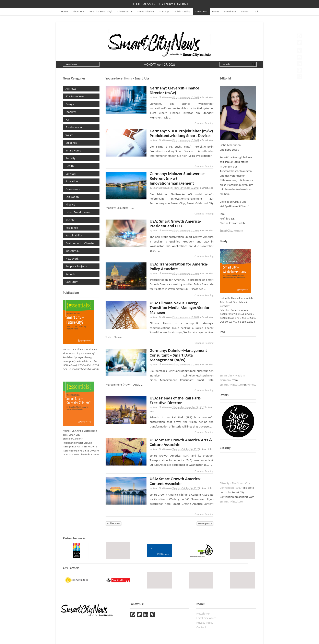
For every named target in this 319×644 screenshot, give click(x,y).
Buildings (71, 143)
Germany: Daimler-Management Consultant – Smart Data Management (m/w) (178, 355)
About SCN (79, 11)
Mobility (71, 112)
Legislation (72, 197)
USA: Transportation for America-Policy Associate (179, 266)
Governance (73, 189)
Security (70, 158)
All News (71, 89)
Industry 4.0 (73, 251)
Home (64, 11)
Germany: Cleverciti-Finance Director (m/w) (174, 90)
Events (216, 11)
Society (70, 220)
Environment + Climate (80, 243)
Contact (245, 11)
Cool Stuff (72, 282)
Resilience (72, 228)
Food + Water (74, 127)
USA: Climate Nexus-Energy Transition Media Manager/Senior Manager (179, 308)
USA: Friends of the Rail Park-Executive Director (175, 400)
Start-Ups (164, 11)
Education (72, 181)
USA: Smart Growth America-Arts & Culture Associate (181, 442)
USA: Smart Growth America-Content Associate (175, 481)
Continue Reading (204, 123)
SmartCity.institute (231, 385)
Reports (70, 274)
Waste (69, 135)
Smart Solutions (146, 11)
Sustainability (74, 235)
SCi (256, 11)
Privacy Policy (205, 623)
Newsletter (230, 11)
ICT (67, 120)
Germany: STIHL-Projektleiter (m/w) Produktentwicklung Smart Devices (181, 133)
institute (231, 231)
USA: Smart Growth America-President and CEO (175, 224)
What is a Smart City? (101, 11)
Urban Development (78, 212)
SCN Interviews (75, 96)
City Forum (123, 11)
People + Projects (76, 266)
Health (70, 166)
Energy (70, 104)
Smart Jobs (201, 11)
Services (71, 174)
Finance (70, 205)
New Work (72, 259)
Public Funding (182, 11)
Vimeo (251, 385)
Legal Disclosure (206, 618)
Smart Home (73, 150)
